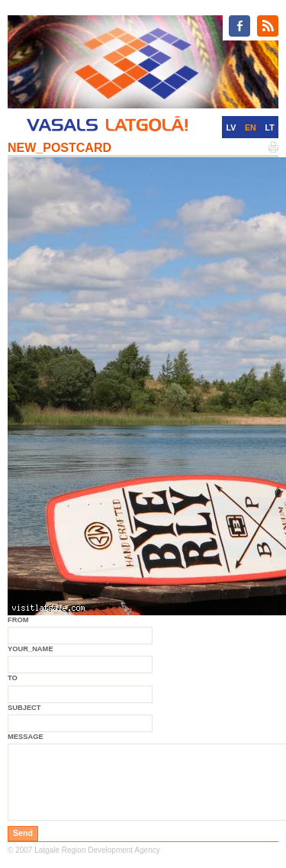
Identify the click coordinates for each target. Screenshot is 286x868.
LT (270, 127)
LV (231, 127)
